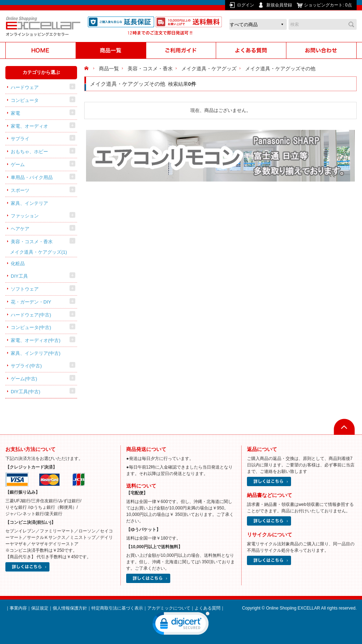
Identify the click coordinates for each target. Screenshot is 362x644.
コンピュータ (25, 100)
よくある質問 (208, 608)
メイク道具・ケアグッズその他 (280, 69)
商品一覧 (109, 69)
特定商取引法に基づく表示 (117, 608)
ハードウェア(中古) (31, 315)
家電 (15, 113)
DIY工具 (19, 276)
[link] (181, 625)
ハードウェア (25, 87)
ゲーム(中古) (24, 379)
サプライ (20, 139)
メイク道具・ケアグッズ (39, 252)
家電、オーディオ (29, 126)
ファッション (25, 216)
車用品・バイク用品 (32, 177)
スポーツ (20, 190)
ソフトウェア (25, 289)
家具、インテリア (29, 203)
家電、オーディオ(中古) (36, 340)
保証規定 (40, 608)
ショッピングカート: (328, 5)
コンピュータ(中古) (31, 327)
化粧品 (18, 264)
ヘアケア (20, 229)
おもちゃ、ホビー (29, 152)
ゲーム (18, 164)
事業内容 (18, 608)
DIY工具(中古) (25, 392)
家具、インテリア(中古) (36, 353)
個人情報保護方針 (70, 608)
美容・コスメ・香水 (32, 242)
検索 (351, 24)
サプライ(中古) (26, 366)
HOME (87, 69)
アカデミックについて (169, 608)
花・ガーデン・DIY (31, 302)
